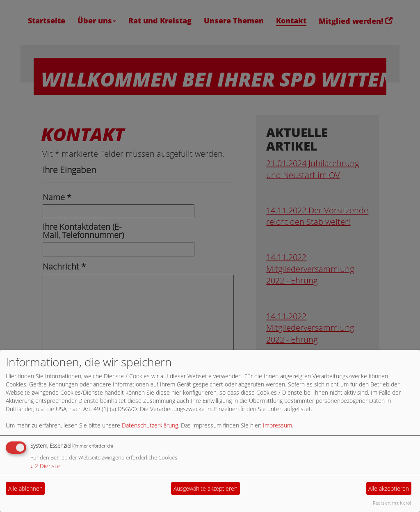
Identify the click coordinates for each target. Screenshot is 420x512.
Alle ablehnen (25, 488)
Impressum (277, 425)
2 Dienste (45, 466)
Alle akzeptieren (389, 488)
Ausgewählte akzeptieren (205, 488)
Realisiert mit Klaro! (392, 503)
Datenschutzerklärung (150, 425)
